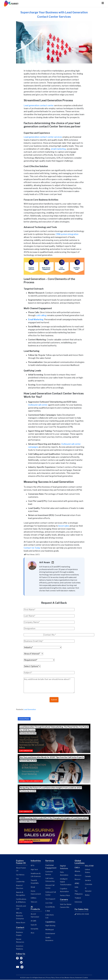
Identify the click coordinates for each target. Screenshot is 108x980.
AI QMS (33, 921)
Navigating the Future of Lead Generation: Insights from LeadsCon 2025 (51, 788)
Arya (32, 933)
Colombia (89, 885)
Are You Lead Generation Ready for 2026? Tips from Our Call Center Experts (52, 758)
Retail (33, 887)
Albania (77, 872)
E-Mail (48, 911)
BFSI (32, 866)
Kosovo (78, 879)
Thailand (78, 898)
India (76, 887)
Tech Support (50, 899)
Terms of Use (60, 978)
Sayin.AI (34, 925)
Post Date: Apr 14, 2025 (28, 791)
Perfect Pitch (65, 896)
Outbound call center (38, 405)
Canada (88, 877)
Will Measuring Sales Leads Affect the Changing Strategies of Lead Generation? (54, 818)
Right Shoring (50, 926)
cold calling (41, 315)
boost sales (64, 526)
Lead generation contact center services (43, 137)
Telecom (34, 902)
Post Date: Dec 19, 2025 (28, 734)
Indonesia (78, 902)
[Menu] (102, 3)
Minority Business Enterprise (20, 916)
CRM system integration (67, 234)
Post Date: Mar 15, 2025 (28, 822)
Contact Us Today (32, 548)
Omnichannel (50, 934)
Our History (20, 875)
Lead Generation (30, 710)
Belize (87, 895)
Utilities (34, 898)
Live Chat (49, 903)
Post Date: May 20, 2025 (28, 761)
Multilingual (49, 930)
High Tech (34, 870)
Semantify (35, 929)
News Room (21, 923)
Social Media (50, 907)
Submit (54, 700)
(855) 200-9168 (82, 914)
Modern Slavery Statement (73, 978)
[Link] (11, 4)
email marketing (58, 149)
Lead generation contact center (39, 105)
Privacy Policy (50, 978)
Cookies (85, 978)
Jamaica (88, 881)
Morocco (78, 875)
